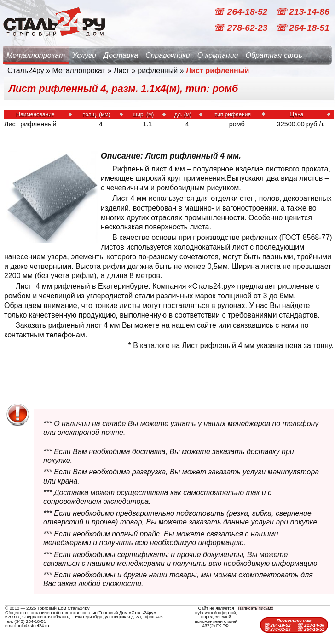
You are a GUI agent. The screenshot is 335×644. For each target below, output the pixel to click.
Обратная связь (274, 55)
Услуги (84, 55)
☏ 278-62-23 (242, 28)
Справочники (168, 55)
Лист (122, 71)
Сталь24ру (26, 71)
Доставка (121, 55)
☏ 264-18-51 (303, 28)
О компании (218, 55)
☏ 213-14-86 (303, 12)
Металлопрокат (36, 55)
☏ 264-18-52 (242, 12)
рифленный (158, 71)
